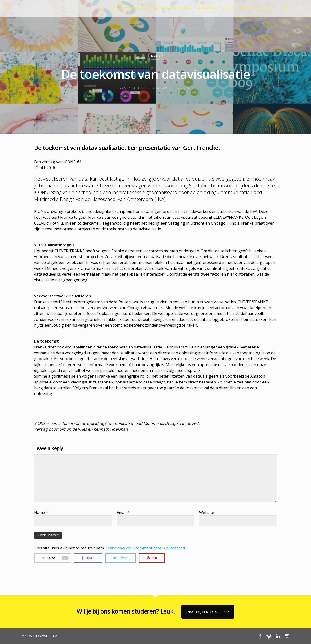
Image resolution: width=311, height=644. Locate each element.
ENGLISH (246, 8)
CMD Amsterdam (133, 88)
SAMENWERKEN (207, 8)
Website (207, 513)
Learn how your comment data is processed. (146, 548)
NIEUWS (229, 8)
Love (55, 558)
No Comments (181, 88)
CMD (112, 8)
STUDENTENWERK (134, 8)
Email (123, 513)
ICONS (155, 56)
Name (41, 513)
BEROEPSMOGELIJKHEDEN (171, 8)
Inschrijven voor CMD (208, 612)
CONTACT (265, 8)
